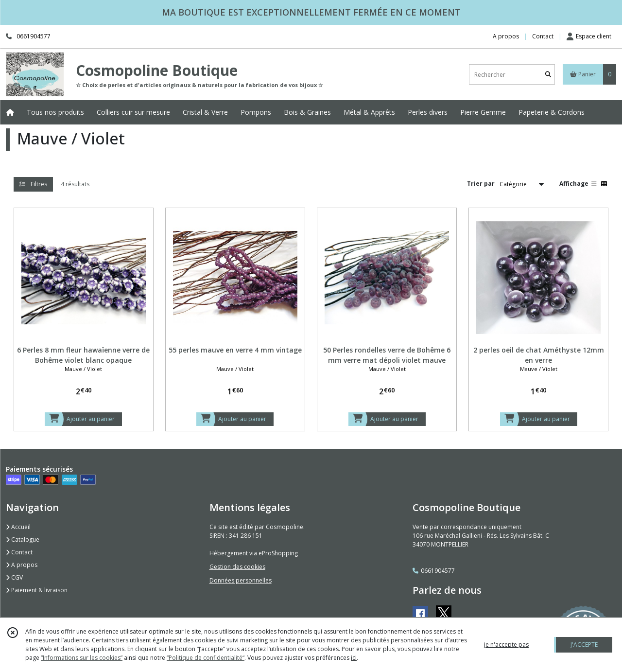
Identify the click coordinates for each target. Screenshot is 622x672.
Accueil (18, 527)
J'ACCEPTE (584, 645)
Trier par (481, 184)
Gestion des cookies (237, 567)
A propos (22, 565)
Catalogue (23, 539)
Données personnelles (241, 580)
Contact (543, 36)
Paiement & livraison (37, 590)
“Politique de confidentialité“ (206, 658)
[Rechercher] (548, 75)
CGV (14, 577)
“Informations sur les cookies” (82, 658)
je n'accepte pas (506, 645)
